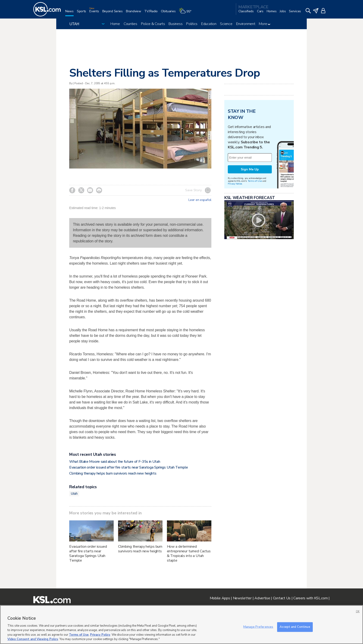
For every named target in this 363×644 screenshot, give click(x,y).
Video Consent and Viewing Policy (33, 639)
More (264, 24)
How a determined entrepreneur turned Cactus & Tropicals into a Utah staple (189, 553)
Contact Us (282, 598)
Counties (130, 24)
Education (209, 24)
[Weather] (187, 13)
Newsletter (242, 598)
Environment (246, 24)
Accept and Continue (295, 627)
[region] (181, 625)
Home (115, 24)
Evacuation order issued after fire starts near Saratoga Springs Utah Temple (129, 467)
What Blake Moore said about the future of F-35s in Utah (115, 462)
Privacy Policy (100, 635)
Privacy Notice (235, 184)
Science (226, 24)
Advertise (262, 598)
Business (175, 24)
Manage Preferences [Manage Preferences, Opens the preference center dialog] (258, 627)
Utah (74, 494)
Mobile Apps (220, 598)
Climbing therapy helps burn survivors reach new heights (113, 473)
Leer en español (200, 200)
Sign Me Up (250, 169)
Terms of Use (255, 181)
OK (358, 611)
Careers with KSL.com (310, 598)
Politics (192, 24)
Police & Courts (153, 24)
